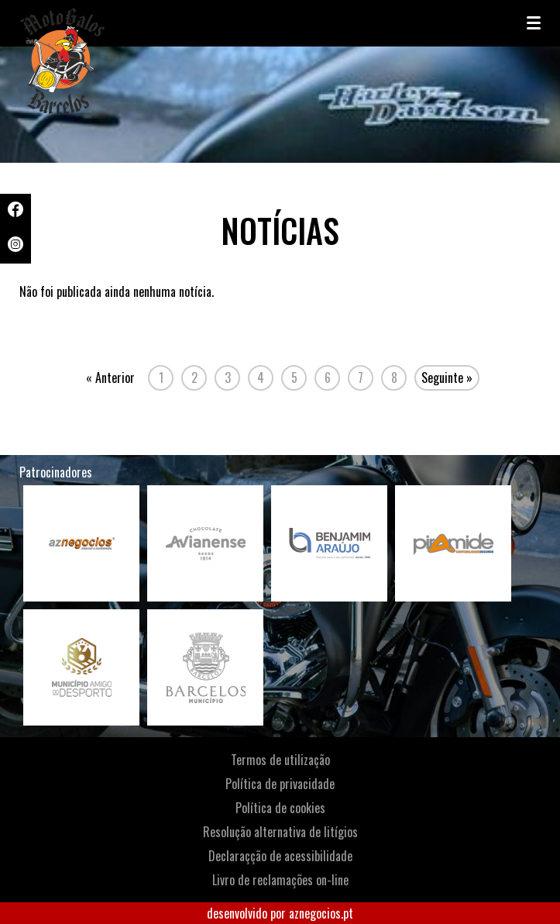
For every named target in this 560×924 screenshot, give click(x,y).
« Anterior (110, 378)
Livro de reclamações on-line (280, 880)
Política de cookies (280, 808)
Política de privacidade (280, 784)
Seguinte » (447, 378)
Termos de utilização (280, 760)
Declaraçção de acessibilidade (280, 856)
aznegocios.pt (321, 913)
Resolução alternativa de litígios (280, 832)
